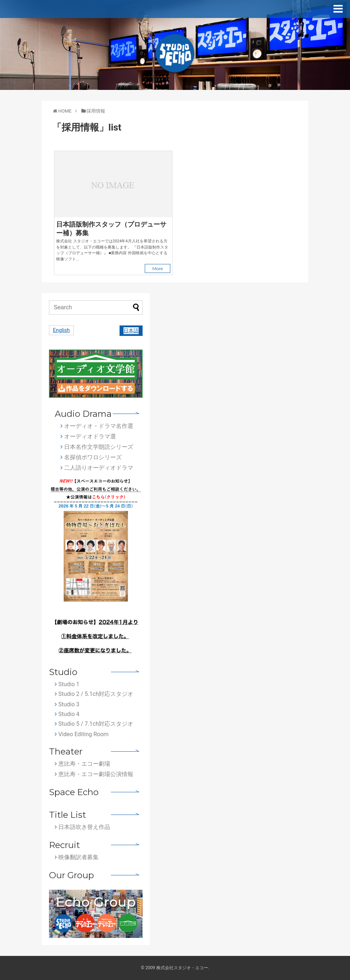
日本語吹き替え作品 (82, 827)
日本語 (131, 331)
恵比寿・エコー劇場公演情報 (94, 774)
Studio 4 (67, 714)
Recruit (64, 845)
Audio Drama (83, 414)
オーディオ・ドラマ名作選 (97, 426)
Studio (63, 672)
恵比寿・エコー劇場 (82, 764)
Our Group (71, 875)
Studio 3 (67, 704)
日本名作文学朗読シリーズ (97, 447)
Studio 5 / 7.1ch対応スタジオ (94, 724)
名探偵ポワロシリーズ (91, 457)
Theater (66, 751)
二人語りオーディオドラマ (97, 468)
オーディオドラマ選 (88, 436)
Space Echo (74, 792)
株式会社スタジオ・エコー (182, 968)
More (158, 268)
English (61, 330)
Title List (68, 815)
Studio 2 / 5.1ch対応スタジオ (94, 694)
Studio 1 (67, 684)
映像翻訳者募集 (77, 857)
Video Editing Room (82, 734)
